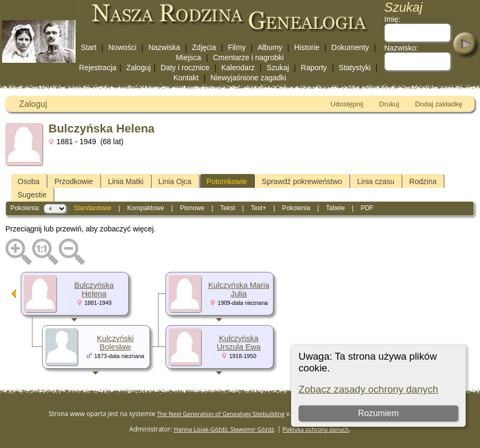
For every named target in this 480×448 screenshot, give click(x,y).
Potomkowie (227, 181)
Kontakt (186, 78)
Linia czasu (376, 181)
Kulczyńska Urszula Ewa (238, 343)
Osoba (28, 181)
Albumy (270, 47)
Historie (307, 47)
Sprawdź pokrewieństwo (302, 181)
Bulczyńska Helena (94, 289)
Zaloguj (138, 68)
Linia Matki (126, 181)
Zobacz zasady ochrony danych (368, 389)
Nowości (123, 47)
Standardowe (92, 208)
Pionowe (192, 208)
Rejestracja (98, 68)
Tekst (228, 208)
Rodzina (423, 181)
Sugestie (32, 195)
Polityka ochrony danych (316, 429)
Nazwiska (164, 47)
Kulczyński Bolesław (115, 343)
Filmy (237, 47)
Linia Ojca (175, 181)
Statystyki (355, 68)
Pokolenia (296, 208)
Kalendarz (238, 68)
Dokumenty (350, 47)
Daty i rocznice (185, 68)
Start (89, 47)
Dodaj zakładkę (439, 104)
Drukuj (390, 104)
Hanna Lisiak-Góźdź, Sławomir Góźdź (224, 429)
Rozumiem (378, 413)
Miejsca (188, 57)
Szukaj (278, 68)
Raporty (314, 68)
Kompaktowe (146, 208)
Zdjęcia (204, 47)
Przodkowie (73, 181)
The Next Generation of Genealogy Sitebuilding (221, 414)
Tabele (335, 208)
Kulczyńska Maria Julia (239, 289)
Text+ (258, 208)
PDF (367, 208)
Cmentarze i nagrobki (248, 57)
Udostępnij (347, 104)
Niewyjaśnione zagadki (248, 78)
